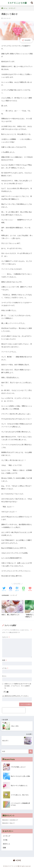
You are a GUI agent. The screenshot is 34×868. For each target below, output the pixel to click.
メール (5, 668)
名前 (5, 660)
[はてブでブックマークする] (17, 589)
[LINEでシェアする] (23, 589)
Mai (11, 823)
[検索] (31, 752)
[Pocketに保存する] (30, 589)
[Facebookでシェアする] (11, 589)
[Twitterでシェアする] (4, 589)
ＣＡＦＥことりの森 (17, 3)
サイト (4, 676)
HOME (17, 860)
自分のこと (7, 844)
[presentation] (14, 710)
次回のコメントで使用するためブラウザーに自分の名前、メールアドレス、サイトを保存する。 (18, 686)
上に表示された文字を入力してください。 (16, 696)
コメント (6, 637)
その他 (5, 840)
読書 (4, 848)
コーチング (14, 595)
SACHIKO (13, 820)
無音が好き (5, 820)
